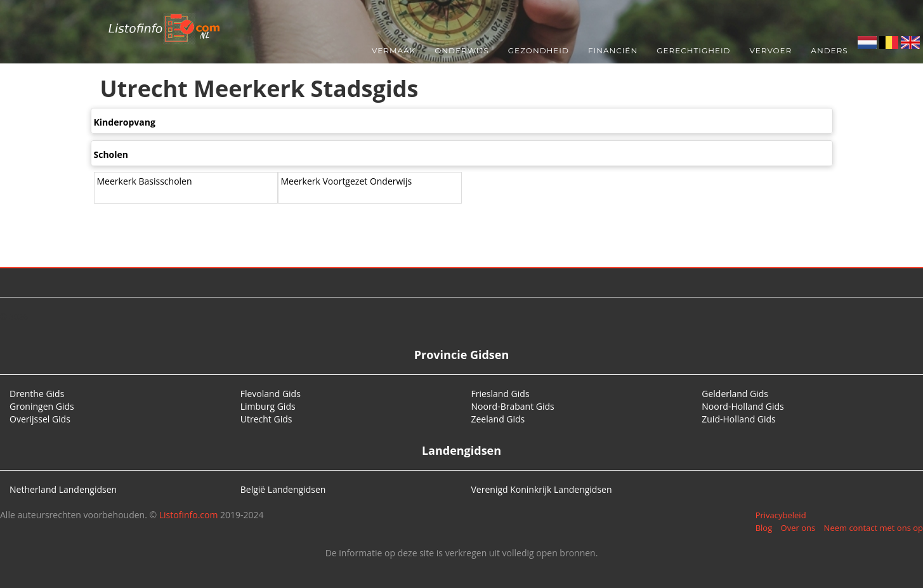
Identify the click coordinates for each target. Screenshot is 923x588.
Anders (829, 50)
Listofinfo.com (189, 515)
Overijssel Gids (40, 419)
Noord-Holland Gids (743, 406)
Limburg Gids (268, 406)
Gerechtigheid (693, 50)
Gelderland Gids (735, 394)
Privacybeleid (781, 515)
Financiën (613, 50)
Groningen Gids (42, 406)
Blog (764, 528)
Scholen (111, 154)
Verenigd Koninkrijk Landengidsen (542, 489)
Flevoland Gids (271, 394)
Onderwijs (462, 50)
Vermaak (394, 50)
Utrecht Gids (266, 419)
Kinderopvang (125, 122)
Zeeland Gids (498, 419)
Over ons (798, 528)
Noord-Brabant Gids (513, 406)
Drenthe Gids (37, 394)
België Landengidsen (283, 489)
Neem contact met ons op (874, 528)
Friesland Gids (501, 394)
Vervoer (771, 50)
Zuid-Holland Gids (739, 419)
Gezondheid (539, 50)
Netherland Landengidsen (63, 489)
